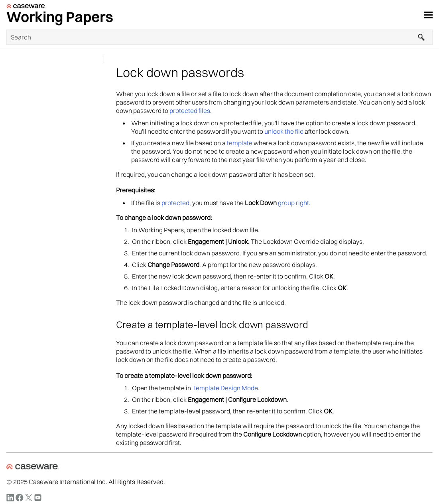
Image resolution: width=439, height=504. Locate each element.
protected (175, 203)
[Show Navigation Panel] (428, 15)
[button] (421, 37)
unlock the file (284, 131)
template (240, 143)
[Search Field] (219, 37)
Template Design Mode (225, 388)
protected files (190, 111)
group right (293, 203)
